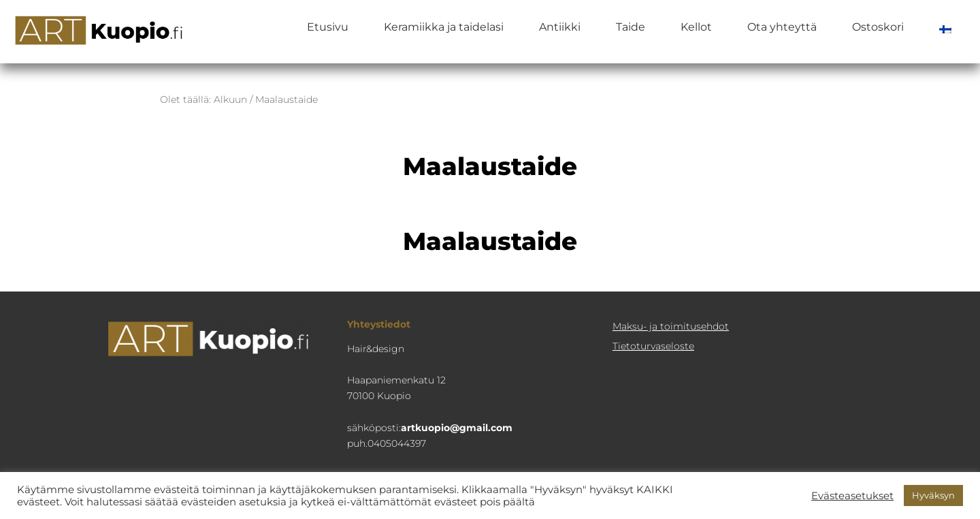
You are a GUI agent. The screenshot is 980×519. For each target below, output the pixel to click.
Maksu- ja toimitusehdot (671, 326)
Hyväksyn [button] (933, 495)
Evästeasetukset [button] (852, 496)
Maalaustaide (490, 241)
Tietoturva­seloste (653, 346)
